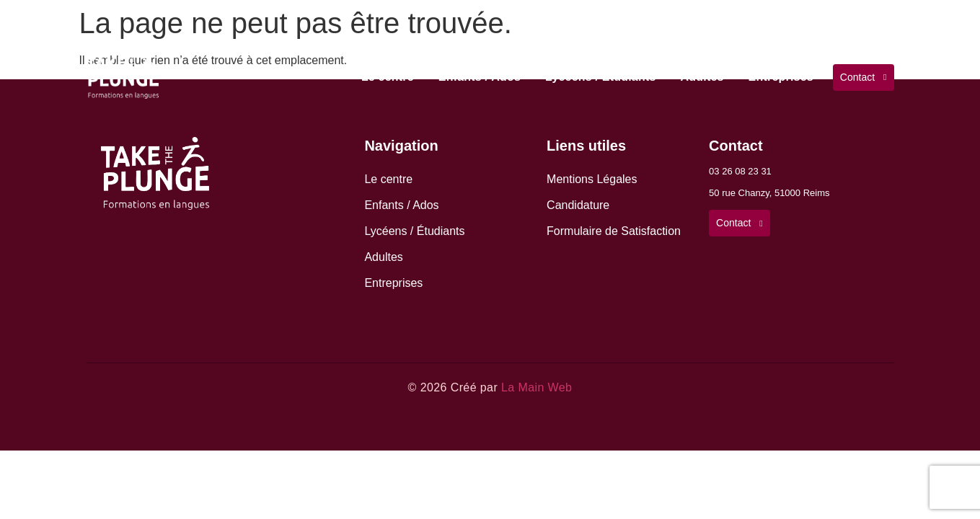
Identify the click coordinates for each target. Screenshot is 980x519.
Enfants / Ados (480, 77)
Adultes (702, 77)
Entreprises (781, 77)
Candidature (578, 205)
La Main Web (537, 387)
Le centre (388, 77)
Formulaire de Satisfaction (614, 231)
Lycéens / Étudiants (600, 77)
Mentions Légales (592, 179)
